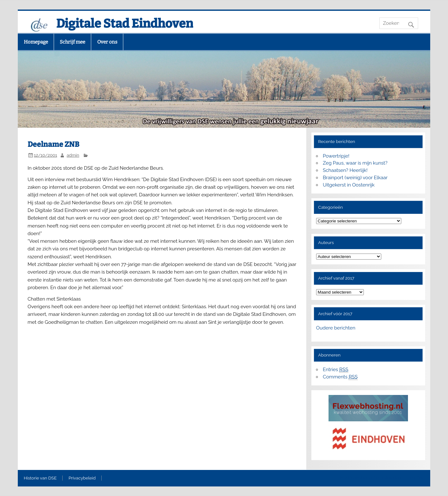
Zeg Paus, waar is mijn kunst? (355, 163)
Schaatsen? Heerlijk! (345, 170)
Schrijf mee (72, 42)
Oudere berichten (336, 328)
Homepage (36, 42)
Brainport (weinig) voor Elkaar (355, 178)
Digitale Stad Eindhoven (125, 24)
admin (73, 155)
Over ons (107, 42)
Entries (336, 370)
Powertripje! (336, 156)
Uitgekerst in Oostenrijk (349, 185)
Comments (340, 377)
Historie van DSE (40, 478)
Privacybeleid (82, 478)
